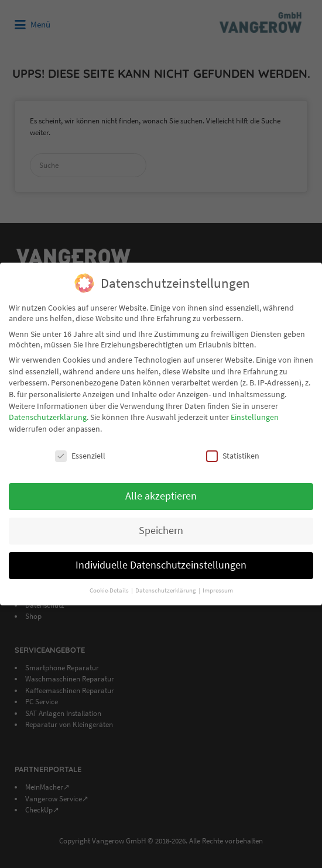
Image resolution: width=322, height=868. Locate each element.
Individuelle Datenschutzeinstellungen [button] (161, 565)
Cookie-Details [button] (110, 590)
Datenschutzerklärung (48, 417)
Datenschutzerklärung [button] (166, 590)
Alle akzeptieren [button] (161, 496)
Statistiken (233, 456)
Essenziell (80, 456)
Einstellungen (255, 417)
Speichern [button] (161, 531)
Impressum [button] (218, 590)
